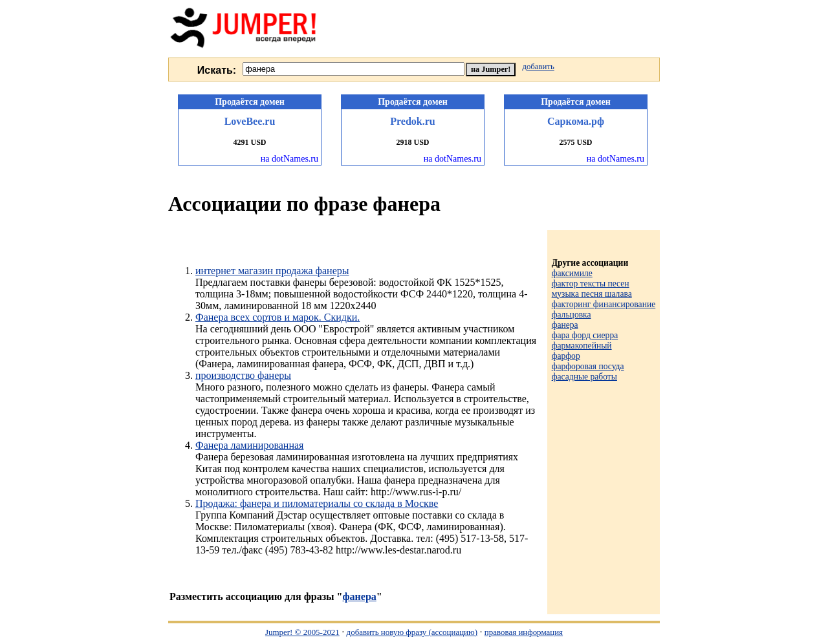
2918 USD (412, 142)
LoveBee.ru (250, 121)
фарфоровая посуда (588, 366)
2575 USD (575, 142)
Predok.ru (412, 121)
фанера (359, 596)
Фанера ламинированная (249, 445)
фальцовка (572, 315)
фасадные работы (584, 377)
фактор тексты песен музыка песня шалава (592, 289)
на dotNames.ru (289, 159)
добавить (538, 67)
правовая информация (524, 632)
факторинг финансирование (604, 304)
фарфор (566, 356)
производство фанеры (243, 375)
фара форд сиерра (585, 335)
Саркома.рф (576, 121)
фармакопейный (582, 346)
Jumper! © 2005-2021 (302, 632)
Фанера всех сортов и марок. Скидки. (278, 317)
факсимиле (572, 273)
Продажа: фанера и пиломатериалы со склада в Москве (317, 503)
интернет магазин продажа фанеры (272, 271)
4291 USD (249, 142)
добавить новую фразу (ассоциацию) (412, 632)
